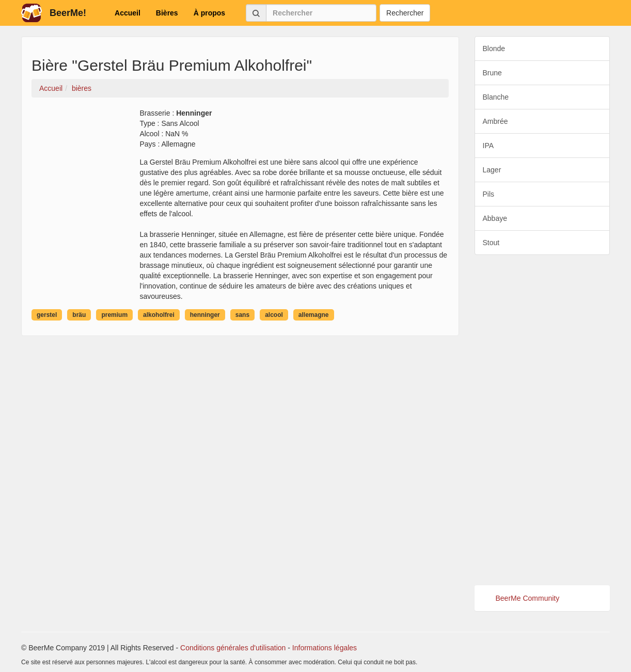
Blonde (494, 49)
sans (242, 315)
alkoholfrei (159, 315)
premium (114, 315)
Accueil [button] (128, 13)
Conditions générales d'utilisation (233, 648)
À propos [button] (209, 13)
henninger (205, 315)
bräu (79, 315)
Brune (492, 73)
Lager (492, 170)
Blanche (496, 97)
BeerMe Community (528, 598)
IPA (488, 146)
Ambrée (495, 121)
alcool (274, 315)
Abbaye (495, 218)
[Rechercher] (321, 13)
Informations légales (325, 648)
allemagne (314, 315)
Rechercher (405, 13)
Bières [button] (167, 13)
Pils (489, 194)
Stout (491, 243)
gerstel (47, 315)
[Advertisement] (542, 420)
